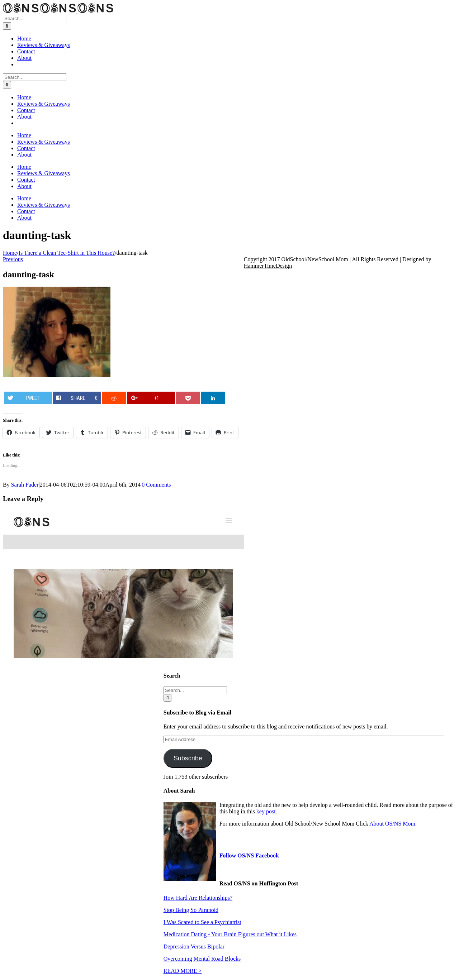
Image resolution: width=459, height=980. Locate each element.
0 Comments (156, 485)
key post (266, 811)
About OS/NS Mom (392, 824)
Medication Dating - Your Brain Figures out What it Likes (230, 934)
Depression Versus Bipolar (194, 946)
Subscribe (188, 758)
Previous (13, 259)
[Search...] (35, 18)
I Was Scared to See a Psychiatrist (202, 922)
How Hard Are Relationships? (198, 898)
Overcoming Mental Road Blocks (202, 959)
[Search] (7, 26)
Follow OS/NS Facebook (249, 855)
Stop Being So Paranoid (191, 910)
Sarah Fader (25, 485)
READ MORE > (183, 971)
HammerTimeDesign (268, 266)
